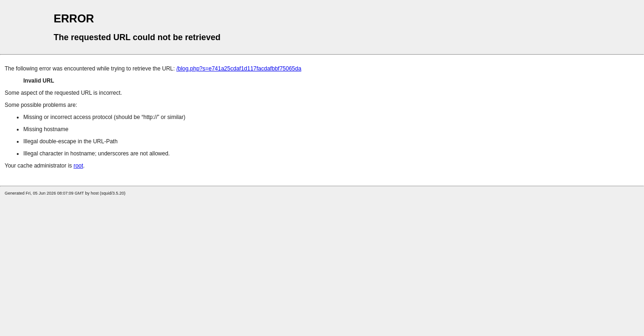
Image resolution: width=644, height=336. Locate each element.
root (79, 166)
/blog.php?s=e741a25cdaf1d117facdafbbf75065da (239, 69)
